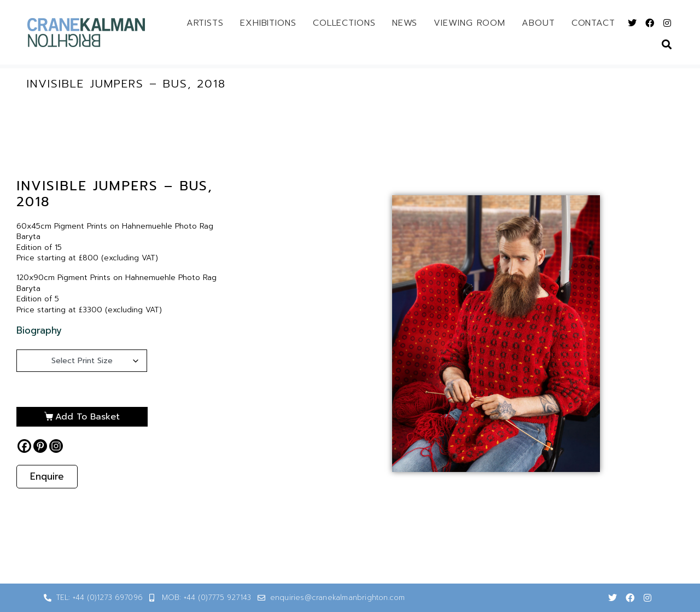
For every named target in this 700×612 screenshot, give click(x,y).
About (538, 23)
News (405, 23)
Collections (344, 23)
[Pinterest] (40, 446)
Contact (593, 23)
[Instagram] (56, 446)
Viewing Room (469, 23)
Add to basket (87, 417)
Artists (205, 23)
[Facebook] (24, 446)
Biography (39, 330)
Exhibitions (268, 23)
